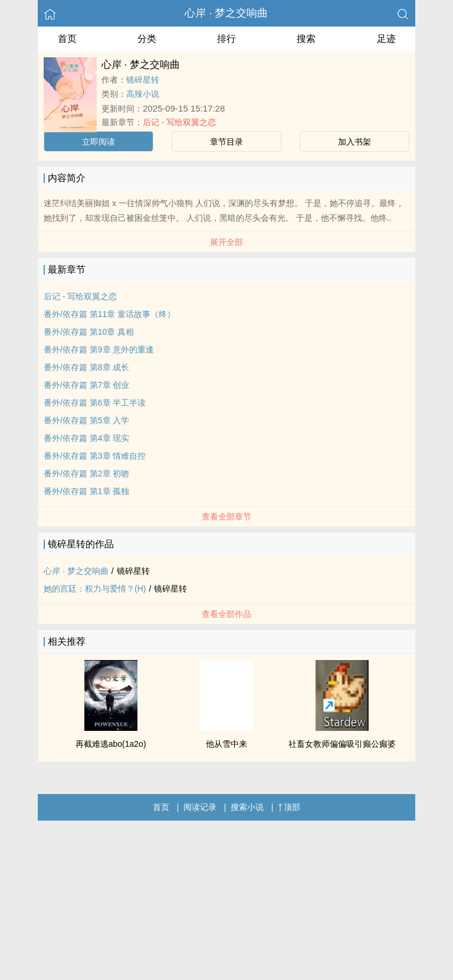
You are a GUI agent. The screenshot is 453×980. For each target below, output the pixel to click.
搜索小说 (247, 807)
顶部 (289, 807)
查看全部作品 (226, 614)
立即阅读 (99, 142)
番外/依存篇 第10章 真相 (89, 332)
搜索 (306, 39)
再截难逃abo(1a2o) (111, 744)
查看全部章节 (226, 517)
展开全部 (226, 242)
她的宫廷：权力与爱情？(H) (95, 589)
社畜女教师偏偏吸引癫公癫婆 (342, 744)
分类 (147, 39)
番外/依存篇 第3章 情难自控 (95, 456)
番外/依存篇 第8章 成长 (86, 367)
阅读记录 (200, 807)
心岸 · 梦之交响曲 (226, 13)
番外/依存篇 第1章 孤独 (86, 491)
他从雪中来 (226, 744)
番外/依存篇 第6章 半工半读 (95, 403)
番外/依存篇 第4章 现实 (86, 438)
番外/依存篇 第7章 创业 (86, 385)
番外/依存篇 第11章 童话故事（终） (109, 314)
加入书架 (354, 142)
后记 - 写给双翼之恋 (179, 122)
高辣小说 (143, 94)
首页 (67, 39)
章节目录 (226, 142)
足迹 (386, 39)
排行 (226, 39)
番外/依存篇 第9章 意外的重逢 (99, 349)
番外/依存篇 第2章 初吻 (86, 473)
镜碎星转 (143, 80)
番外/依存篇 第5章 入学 (86, 420)
